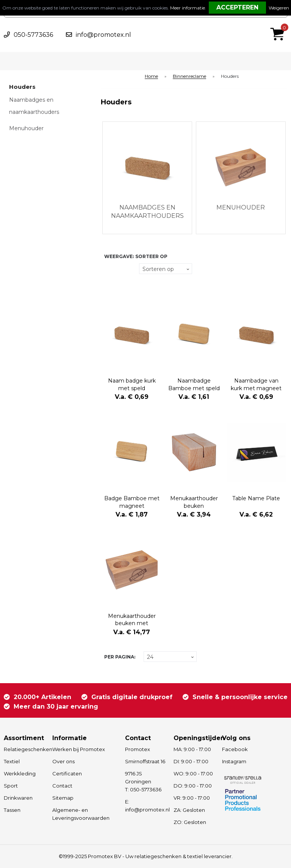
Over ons (63, 761)
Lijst (109, 283)
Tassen (12, 810)
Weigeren (279, 8)
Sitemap (63, 798)
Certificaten (67, 773)
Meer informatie (188, 8)
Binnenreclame (189, 76)
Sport (11, 786)
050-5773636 (33, 35)
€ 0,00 (279, 24)
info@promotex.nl (103, 35)
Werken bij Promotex (79, 749)
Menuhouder (26, 128)
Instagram (234, 761)
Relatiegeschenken (24, 749)
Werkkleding (20, 773)
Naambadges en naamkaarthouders (34, 106)
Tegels (109, 269)
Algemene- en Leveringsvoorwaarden (81, 814)
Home (151, 76)
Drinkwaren (18, 798)
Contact (62, 786)
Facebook (235, 749)
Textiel (12, 761)
